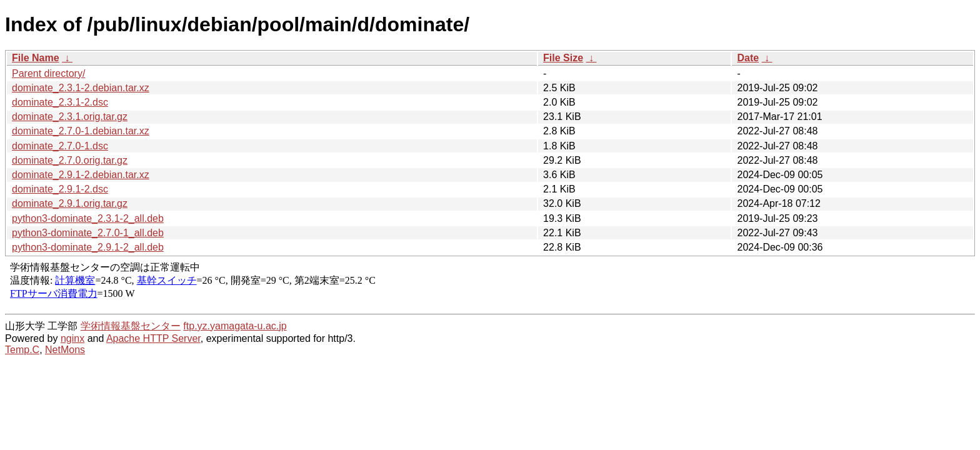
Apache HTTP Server (153, 338)
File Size (563, 58)
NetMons (65, 350)
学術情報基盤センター (131, 326)
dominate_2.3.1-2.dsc (60, 102)
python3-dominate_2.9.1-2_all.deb (88, 247)
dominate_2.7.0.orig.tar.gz (70, 160)
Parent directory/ (48, 73)
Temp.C (22, 350)
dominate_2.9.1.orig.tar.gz (70, 203)
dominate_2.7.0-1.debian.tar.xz (81, 131)
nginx (72, 338)
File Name (36, 58)
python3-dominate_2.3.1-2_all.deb (88, 218)
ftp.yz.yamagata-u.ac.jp (235, 326)
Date (748, 58)
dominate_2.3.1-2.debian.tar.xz (81, 88)
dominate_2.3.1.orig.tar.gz (70, 117)
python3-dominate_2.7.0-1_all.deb (88, 233)
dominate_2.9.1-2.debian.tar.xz (81, 175)
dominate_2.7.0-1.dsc (60, 146)
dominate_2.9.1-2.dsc (60, 189)
